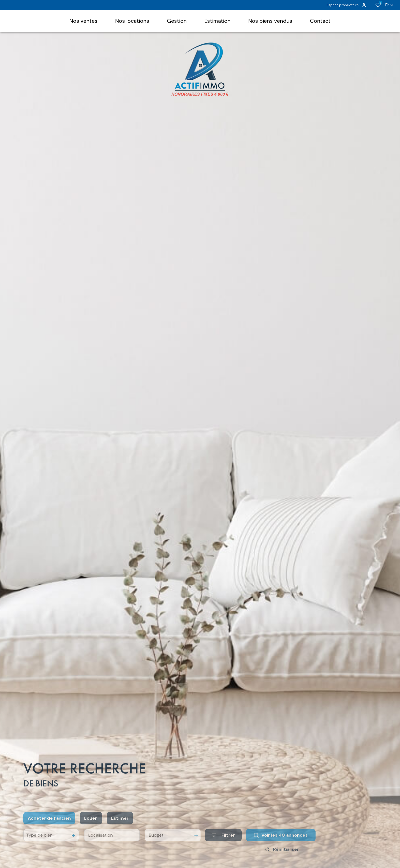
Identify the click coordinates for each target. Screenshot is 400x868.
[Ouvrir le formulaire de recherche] (223, 841)
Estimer (120, 825)
